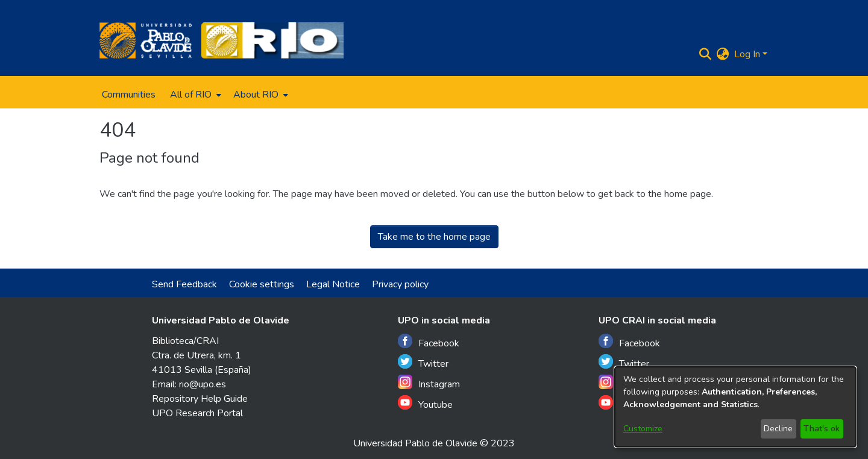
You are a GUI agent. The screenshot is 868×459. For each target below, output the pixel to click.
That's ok (822, 429)
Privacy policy (400, 284)
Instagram (429, 383)
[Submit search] (706, 54)
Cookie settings (262, 284)
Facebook (429, 342)
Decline (778, 429)
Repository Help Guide (200, 399)
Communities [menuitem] (129, 95)
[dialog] (735, 407)
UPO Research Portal (197, 413)
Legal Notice (333, 284)
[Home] (146, 40)
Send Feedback (184, 284)
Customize (643, 429)
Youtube (425, 403)
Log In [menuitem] (747, 54)
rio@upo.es (203, 384)
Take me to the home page (434, 237)
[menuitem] (194, 95)
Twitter (423, 362)
